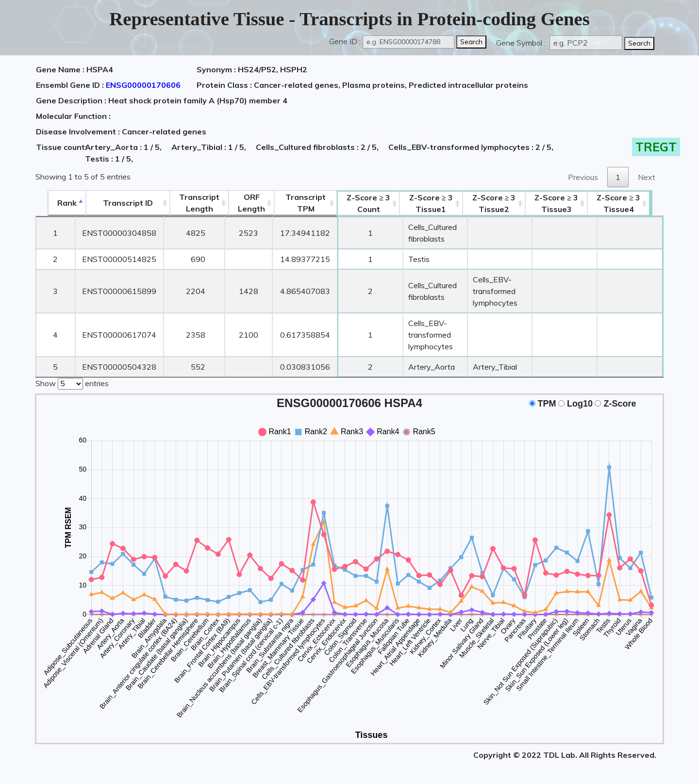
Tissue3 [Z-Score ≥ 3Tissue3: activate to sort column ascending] (569, 203)
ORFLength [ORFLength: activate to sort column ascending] (240, 203)
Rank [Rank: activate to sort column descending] (55, 203)
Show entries (72, 383)
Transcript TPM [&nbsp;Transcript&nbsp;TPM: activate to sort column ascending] (294, 203)
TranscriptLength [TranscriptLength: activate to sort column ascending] (188, 203)
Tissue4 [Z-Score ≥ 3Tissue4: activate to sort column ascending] (632, 203)
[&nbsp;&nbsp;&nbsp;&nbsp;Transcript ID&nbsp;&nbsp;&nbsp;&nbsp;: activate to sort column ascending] (116, 203)
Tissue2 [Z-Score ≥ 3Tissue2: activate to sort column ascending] (501, 203)
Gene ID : (345, 41)
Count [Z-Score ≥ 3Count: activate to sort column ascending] (358, 203)
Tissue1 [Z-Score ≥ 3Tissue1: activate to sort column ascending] (426, 203)
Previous (583, 177)
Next (647, 177)
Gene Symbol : (522, 43)
